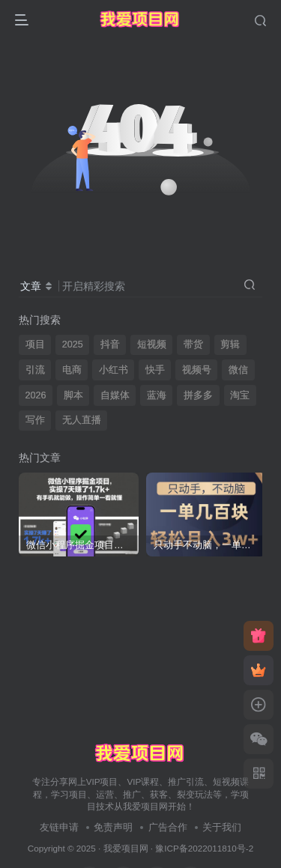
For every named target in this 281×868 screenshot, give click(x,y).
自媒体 (115, 395)
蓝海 (157, 395)
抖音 (110, 345)
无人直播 (82, 420)
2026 (36, 395)
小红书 (114, 370)
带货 (193, 345)
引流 (35, 370)
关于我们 (222, 827)
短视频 (152, 345)
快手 (155, 370)
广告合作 (168, 827)
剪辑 (230, 345)
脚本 (73, 395)
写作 (35, 420)
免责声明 (113, 827)
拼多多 (198, 395)
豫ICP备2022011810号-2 (204, 848)
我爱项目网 (126, 848)
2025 (73, 345)
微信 (238, 370)
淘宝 (240, 395)
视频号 (197, 370)
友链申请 (59, 827)
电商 (72, 370)
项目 (35, 345)
